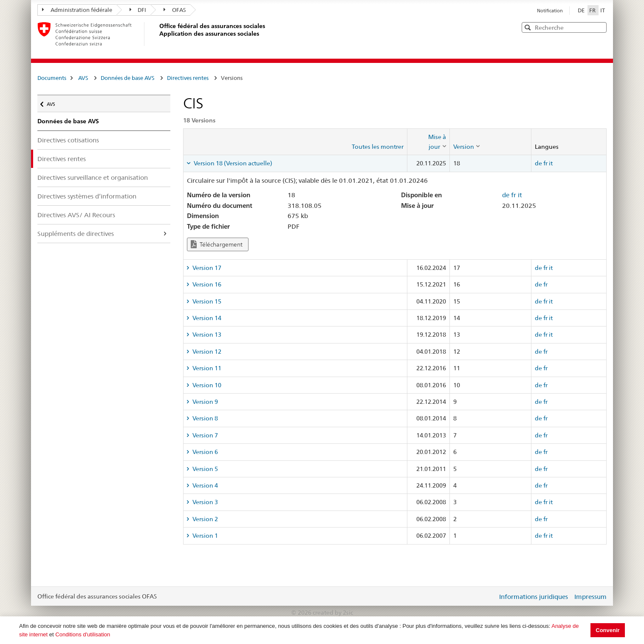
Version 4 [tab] (205, 485)
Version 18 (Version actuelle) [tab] (232, 163)
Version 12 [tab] (206, 352)
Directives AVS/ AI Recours (76, 215)
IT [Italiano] (603, 10)
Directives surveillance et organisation (93, 177)
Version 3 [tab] (205, 502)
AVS (83, 78)
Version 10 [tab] (206, 385)
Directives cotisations (68, 140)
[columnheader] (428, 142)
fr (545, 163)
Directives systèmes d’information (87, 196)
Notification (550, 11)
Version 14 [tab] (206, 318)
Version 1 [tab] (205, 536)
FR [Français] (593, 10)
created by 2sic (333, 613)
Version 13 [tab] (206, 335)
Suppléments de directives (76, 234)
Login (489, 596)
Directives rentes (188, 78)
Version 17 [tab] (206, 268)
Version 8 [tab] (205, 418)
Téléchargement (217, 244)
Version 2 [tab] (205, 519)
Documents (52, 78)
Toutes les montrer (378, 147)
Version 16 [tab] (206, 284)
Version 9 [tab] (205, 402)
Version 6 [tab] (205, 452)
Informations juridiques (534, 597)
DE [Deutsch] (582, 10)
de (538, 163)
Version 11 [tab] (206, 368)
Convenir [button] (607, 630)
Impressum (590, 597)
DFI (138, 10)
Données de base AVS (128, 78)
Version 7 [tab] (205, 435)
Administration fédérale (77, 10)
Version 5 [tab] (205, 469)
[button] (599, 27)
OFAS (175, 10)
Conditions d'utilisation (83, 634)
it (551, 163)
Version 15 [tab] (206, 301)
